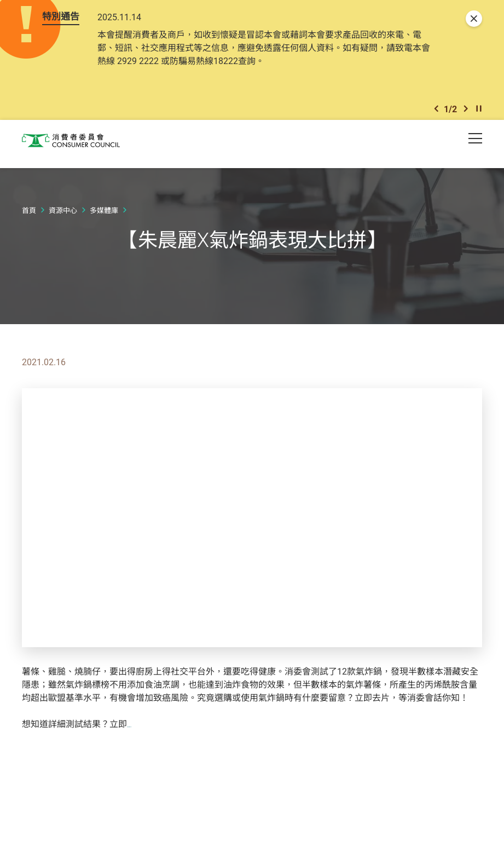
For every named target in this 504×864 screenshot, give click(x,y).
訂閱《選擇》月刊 (162, 731)
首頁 (29, 217)
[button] (436, 114)
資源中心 (63, 217)
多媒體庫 (104, 217)
